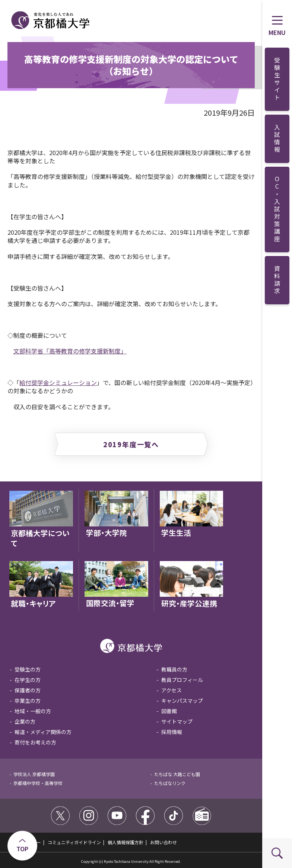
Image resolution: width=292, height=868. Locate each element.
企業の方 (25, 721)
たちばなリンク (170, 783)
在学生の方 (28, 680)
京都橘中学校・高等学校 (38, 783)
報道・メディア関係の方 (43, 732)
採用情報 (172, 732)
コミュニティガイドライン (74, 842)
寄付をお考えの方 (35, 742)
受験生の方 (28, 669)
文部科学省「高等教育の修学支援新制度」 (70, 351)
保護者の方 (28, 690)
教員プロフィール (182, 680)
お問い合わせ (164, 842)
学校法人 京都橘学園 (34, 774)
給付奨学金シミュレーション (58, 382)
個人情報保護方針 (126, 842)
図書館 (169, 711)
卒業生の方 (28, 701)
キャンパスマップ (182, 701)
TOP (22, 849)
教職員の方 (174, 669)
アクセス (172, 690)
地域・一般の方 (33, 711)
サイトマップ (177, 721)
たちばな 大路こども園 (177, 774)
